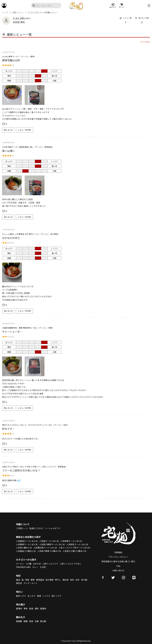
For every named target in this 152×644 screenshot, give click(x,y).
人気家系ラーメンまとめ (77, 544)
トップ (5, 12)
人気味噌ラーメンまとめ (71, 541)
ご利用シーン (22, 528)
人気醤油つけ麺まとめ (26, 551)
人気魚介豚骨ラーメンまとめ (52, 544)
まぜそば (37, 564)
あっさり (31, 596)
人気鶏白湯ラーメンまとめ (45, 548)
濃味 (37, 608)
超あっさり (21, 596)
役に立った (8, 130)
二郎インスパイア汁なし (71, 564)
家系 (72, 580)
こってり (46, 596)
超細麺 (19, 621)
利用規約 (118, 552)
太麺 (37, 621)
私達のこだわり (36, 528)
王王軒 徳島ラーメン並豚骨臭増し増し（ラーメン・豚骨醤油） (28, 147)
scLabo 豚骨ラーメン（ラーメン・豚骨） (19, 56)
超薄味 (19, 608)
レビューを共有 (25, 130)
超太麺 (43, 621)
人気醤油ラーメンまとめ (27, 541)
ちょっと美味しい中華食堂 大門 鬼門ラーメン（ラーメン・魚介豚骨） (31, 234)
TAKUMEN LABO (23, 567)
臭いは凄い (8, 151)
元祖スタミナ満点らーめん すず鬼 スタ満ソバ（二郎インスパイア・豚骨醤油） (35, 467)
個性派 (19, 583)
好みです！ (8, 429)
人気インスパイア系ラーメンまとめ (74, 548)
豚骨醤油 (40, 580)
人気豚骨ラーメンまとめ (27, 544)
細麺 (26, 621)
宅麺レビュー (18, 12)
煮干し (58, 580)
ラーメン (20, 564)
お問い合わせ (118, 570)
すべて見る (145, 42)
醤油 (18, 580)
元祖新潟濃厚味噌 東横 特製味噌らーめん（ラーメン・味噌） (28, 328)
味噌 (27, 580)
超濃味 (43, 608)
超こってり (56, 596)
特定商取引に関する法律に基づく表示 (118, 561)
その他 (43, 567)
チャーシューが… (12, 332)
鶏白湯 (65, 580)
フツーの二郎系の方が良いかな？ (21, 470)
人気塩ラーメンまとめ (49, 541)
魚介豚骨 (50, 580)
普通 (39, 596)
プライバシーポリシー (118, 557)
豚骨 (33, 580)
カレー (35, 567)
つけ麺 (28, 564)
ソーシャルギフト (53, 528)
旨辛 (78, 580)
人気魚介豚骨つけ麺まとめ (49, 551)
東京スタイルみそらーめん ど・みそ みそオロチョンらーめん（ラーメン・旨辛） (35, 425)
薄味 (26, 608)
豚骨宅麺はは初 (11, 60)
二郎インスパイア (50, 564)
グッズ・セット (30, 583)
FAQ (118, 566)
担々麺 (84, 580)
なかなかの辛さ (11, 238)
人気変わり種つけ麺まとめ (75, 551)
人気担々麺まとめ (24, 548)
